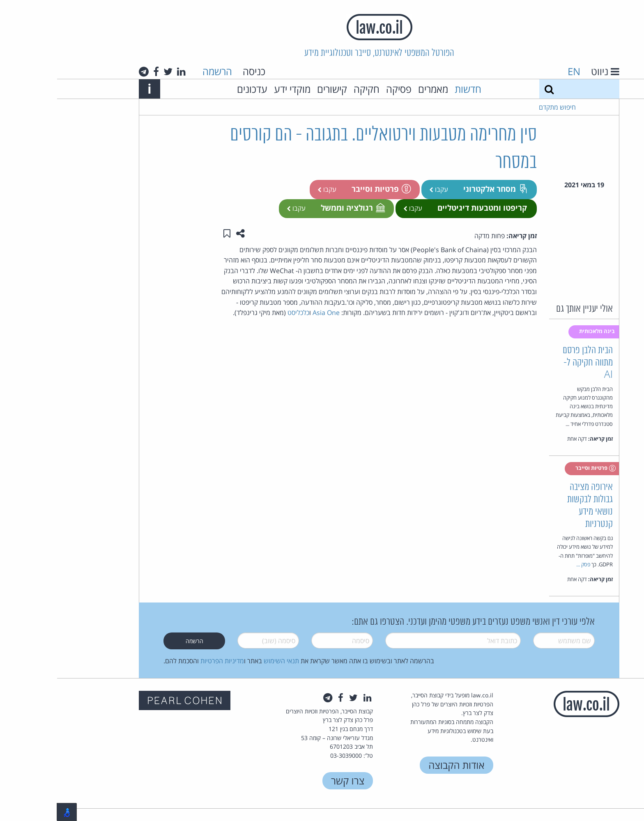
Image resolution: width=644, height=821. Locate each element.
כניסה (197, 71)
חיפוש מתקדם (500, 107)
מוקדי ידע (235, 89)
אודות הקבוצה (399, 765)
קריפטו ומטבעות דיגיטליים (425, 208)
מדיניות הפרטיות (165, 661)
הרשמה (160, 71)
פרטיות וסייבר (324, 189)
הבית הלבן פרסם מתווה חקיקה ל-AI (531, 363)
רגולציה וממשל (295, 208)
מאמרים (376, 89)
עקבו (382, 189)
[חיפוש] (492, 89)
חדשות (411, 89)
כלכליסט (241, 313)
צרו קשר (291, 781)
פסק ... (526, 564)
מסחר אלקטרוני (438, 189)
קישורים (275, 89)
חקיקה (309, 89)
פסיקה (342, 89)
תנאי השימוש (224, 661)
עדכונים (195, 89)
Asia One (269, 313)
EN (517, 71)
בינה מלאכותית (540, 331)
